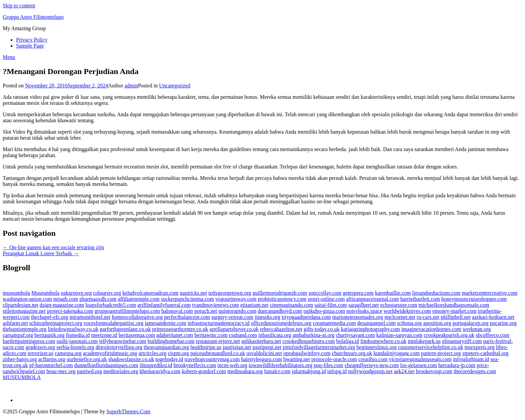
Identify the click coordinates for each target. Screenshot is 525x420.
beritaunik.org (50, 335)
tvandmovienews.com (216, 305)
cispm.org (178, 353)
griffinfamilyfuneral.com (164, 305)
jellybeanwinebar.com (123, 341)
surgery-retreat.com (232, 317)
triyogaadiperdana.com (306, 317)
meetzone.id (104, 335)
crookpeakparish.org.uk (449, 335)
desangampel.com (377, 323)
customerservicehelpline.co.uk (431, 347)
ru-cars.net (428, 317)
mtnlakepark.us (424, 341)
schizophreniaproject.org (56, 323)
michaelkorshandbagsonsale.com (454, 305)
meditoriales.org (121, 371)
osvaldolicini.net (264, 353)
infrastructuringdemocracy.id (218, 323)
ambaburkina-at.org (314, 335)
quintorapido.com (237, 311)
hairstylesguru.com (261, 359)
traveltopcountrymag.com (212, 359)
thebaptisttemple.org (25, 329)
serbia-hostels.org (76, 347)
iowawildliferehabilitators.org (281, 365)
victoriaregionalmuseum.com (420, 359)
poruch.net (206, 311)
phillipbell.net (456, 317)
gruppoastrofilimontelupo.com (127, 311)
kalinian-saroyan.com (399, 335)
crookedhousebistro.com (309, 341)
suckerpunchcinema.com (187, 299)
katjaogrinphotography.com (370, 329)
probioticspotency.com (282, 299)
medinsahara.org (245, 371)
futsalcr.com (277, 371)
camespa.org (68, 353)
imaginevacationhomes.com (431, 329)
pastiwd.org (90, 371)
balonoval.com (177, 311)
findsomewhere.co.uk (383, 341)
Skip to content (19, 6)
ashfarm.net (15, 323)
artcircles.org (153, 353)
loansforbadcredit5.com (111, 305)
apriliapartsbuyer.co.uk (234, 329)
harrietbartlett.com (420, 299)
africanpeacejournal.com (373, 299)
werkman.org (477, 329)
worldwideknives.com (407, 311)
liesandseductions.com (436, 293)
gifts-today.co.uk (322, 329)
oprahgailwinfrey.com (307, 353)
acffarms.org (52, 359)
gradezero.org (40, 347)
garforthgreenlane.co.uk (125, 329)
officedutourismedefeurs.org (281, 323)
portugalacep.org (470, 323)
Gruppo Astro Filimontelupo (33, 17)
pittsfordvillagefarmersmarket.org (319, 347)
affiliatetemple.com (139, 299)
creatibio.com (373, 359)
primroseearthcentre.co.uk (180, 329)
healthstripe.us (206, 347)
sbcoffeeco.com (493, 335)
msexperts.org (479, 347)
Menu (9, 57)
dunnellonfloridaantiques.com (106, 365)
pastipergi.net (267, 347)
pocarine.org (503, 323)
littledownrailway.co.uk (73, 329)
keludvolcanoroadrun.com (150, 293)
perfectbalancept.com (187, 317)
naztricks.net (193, 293)
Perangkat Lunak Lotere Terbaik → (41, 253)
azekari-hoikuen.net (493, 317)
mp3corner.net (400, 317)
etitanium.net (254, 305)
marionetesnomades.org (358, 317)
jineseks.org (268, 317)
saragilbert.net (363, 305)
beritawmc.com (211, 335)
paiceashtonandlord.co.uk (218, 353)
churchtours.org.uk (352, 353)
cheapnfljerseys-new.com (372, 365)
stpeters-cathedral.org (485, 353)
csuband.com (243, 335)
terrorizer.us (41, 353)
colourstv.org (107, 293)
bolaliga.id (348, 341)
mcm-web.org (233, 365)
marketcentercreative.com (490, 293)
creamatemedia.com (334, 323)
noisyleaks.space (364, 311)
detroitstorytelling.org (119, 347)
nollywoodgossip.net (370, 371)
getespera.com (358, 293)
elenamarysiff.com (462, 341)
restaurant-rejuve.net (218, 341)
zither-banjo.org (20, 359)
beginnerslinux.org (377, 347)
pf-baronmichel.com (51, 365)
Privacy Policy (32, 40)
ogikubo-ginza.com (324, 311)
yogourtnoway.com (236, 299)
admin (131, 86)
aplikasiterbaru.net (261, 341)
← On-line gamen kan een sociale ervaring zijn (53, 247)
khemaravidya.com (160, 371)
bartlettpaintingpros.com (29, 341)
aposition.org (437, 323)
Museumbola (46, 293)
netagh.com (66, 299)
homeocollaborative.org (137, 317)
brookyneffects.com (195, 365)
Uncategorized (175, 86)
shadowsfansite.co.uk (131, 359)
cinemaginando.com (291, 305)
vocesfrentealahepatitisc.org (113, 323)
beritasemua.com (137, 335)
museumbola (16, 293)
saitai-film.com (331, 305)
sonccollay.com (325, 293)
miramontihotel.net (90, 317)
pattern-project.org (441, 353)
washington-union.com (27, 299)
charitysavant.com (355, 335)
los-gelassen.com (419, 365)
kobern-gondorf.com (204, 371)
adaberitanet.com (175, 335)
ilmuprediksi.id (156, 365)
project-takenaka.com (70, 311)
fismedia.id (78, 335)
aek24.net (404, 371)
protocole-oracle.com (334, 359)
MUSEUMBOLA (22, 377)
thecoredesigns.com (475, 371)
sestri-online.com (326, 299)
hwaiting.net (297, 359)
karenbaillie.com (393, 293)
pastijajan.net (237, 347)
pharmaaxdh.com (98, 299)
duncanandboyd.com (280, 311)
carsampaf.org (18, 335)
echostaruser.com (399, 305)
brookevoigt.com (434, 371)
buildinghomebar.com (171, 341)
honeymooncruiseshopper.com (474, 299)
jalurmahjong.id (309, 371)
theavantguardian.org (166, 347)
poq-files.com (328, 365)
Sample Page (30, 46)
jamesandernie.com (165, 323)
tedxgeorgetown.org (230, 293)
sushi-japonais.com (77, 341)
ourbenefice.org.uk (87, 359)
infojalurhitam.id (471, 359)
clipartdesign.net (20, 305)
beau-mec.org (61, 371)
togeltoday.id (169, 359)
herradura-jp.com (457, 365)
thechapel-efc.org (49, 317)
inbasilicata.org (275, 335)
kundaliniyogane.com (396, 353)
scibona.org (409, 323)
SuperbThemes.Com (128, 411)
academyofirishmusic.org (110, 353)
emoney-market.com (454, 311)
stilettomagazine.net (24, 311)
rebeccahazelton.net (281, 329)
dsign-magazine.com (62, 305)
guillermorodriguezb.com (280, 293)
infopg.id (337, 371)
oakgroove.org (76, 293)
